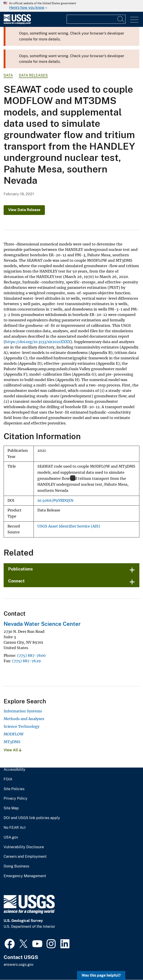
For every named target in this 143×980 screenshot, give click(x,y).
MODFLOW (14, 734)
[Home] (17, 23)
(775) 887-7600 (31, 655)
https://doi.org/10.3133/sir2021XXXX (38, 342)
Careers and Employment (25, 857)
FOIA (8, 779)
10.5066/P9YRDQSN (55, 501)
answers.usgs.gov (19, 965)
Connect (16, 581)
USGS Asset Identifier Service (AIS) (69, 526)
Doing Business (16, 866)
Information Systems (23, 711)
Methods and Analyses (24, 719)
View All (13, 750)
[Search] (121, 19)
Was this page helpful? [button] (101, 975)
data (8, 75)
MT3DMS (12, 742)
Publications (21, 569)
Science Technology (22, 726)
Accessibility (15, 770)
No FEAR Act (15, 828)
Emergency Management (25, 876)
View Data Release (24, 210)
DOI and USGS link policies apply (32, 818)
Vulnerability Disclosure (24, 847)
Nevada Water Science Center (42, 624)
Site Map (11, 808)
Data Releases (33, 75)
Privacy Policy (16, 799)
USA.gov (11, 837)
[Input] (96, 19)
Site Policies (14, 789)
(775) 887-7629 (27, 661)
